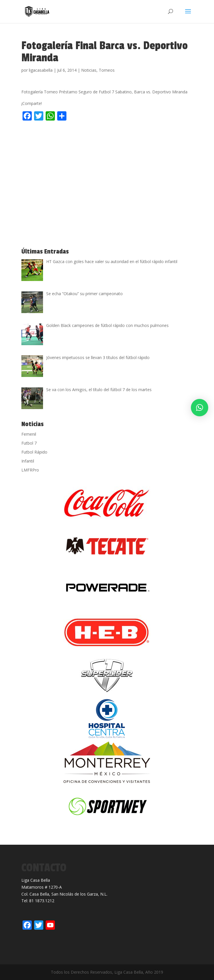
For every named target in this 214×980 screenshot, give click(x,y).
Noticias (89, 70)
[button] (200, 408)
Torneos (107, 70)
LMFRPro (30, 470)
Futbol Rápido (34, 452)
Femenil (29, 434)
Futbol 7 (29, 443)
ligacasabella (41, 70)
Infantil (28, 461)
